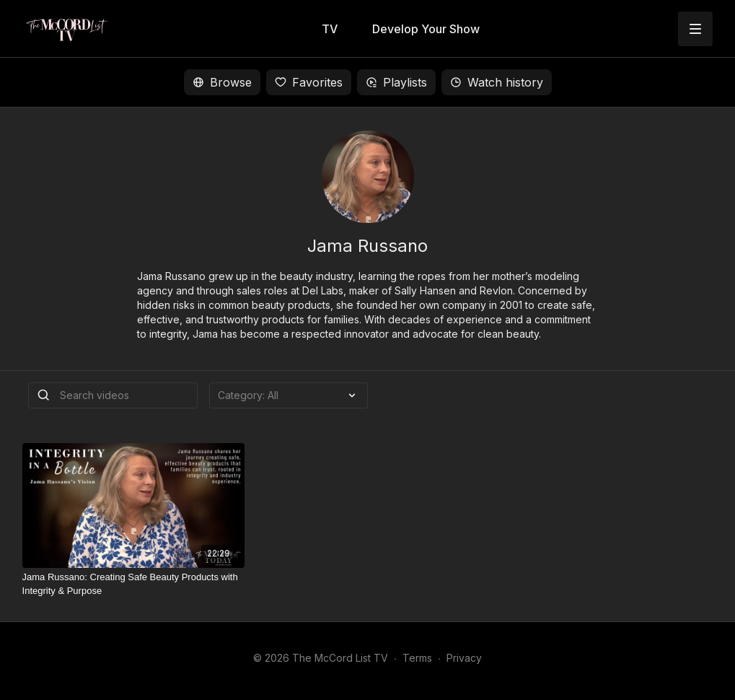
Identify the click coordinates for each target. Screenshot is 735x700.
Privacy (464, 658)
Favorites (309, 82)
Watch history (497, 82)
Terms (417, 658)
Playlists (396, 82)
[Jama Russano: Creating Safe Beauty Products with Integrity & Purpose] (134, 584)
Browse (222, 82)
